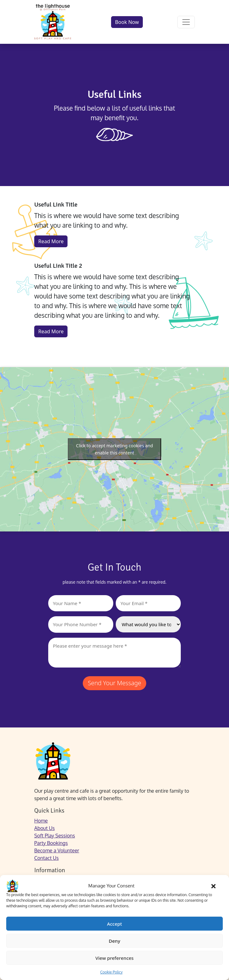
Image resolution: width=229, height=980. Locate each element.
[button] (213, 886)
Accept (115, 924)
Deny (115, 941)
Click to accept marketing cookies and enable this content (114, 449)
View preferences (115, 958)
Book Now (127, 22)
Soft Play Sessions (55, 836)
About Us (44, 828)
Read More (51, 241)
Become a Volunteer (57, 850)
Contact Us (47, 858)
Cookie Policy (111, 972)
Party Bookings (51, 843)
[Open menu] (186, 22)
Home (41, 821)
